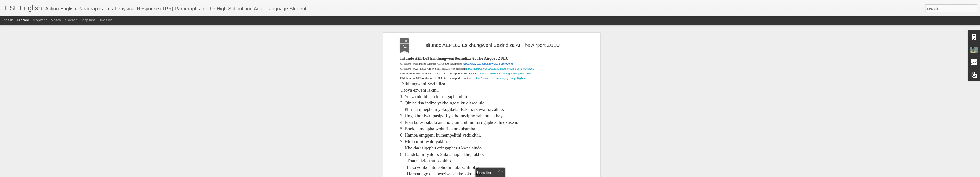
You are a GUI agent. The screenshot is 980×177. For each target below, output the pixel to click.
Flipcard (23, 20)
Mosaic (56, 20)
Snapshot (88, 20)
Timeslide (105, 20)
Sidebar (71, 20)
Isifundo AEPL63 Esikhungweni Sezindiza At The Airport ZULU (492, 45)
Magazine (40, 20)
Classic (8, 20)
